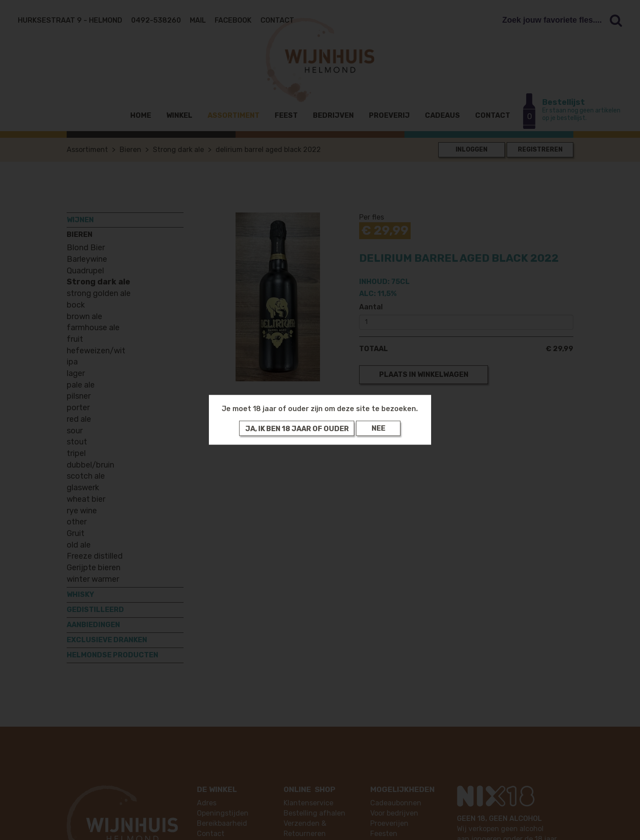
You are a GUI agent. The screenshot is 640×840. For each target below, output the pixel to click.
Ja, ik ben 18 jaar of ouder (297, 428)
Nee (378, 428)
